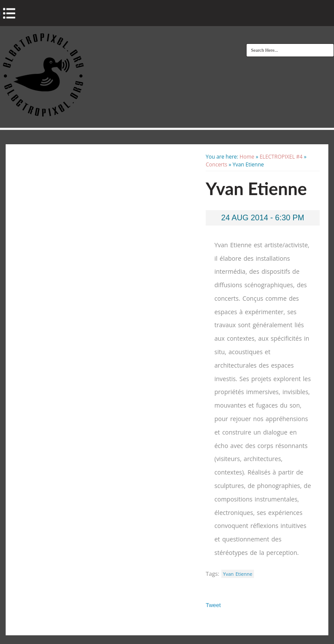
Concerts (217, 164)
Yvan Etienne (238, 574)
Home (247, 157)
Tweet (213, 605)
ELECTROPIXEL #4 (281, 157)
